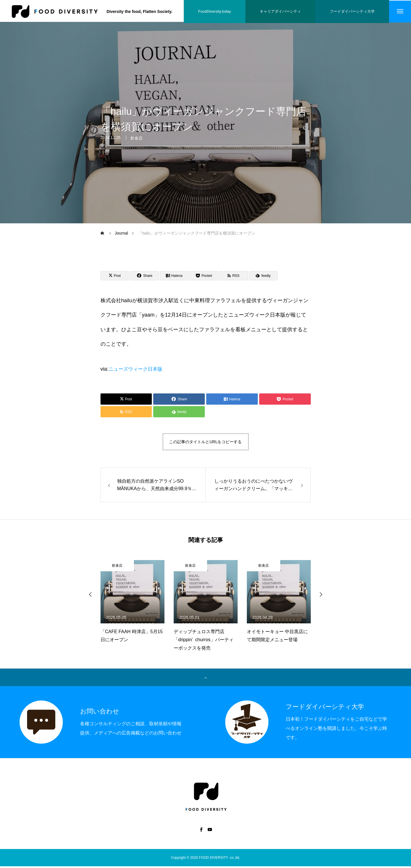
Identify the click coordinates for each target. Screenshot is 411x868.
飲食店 (137, 144)
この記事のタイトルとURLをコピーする (205, 444)
